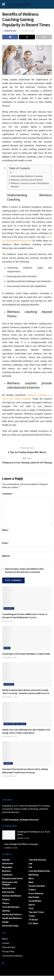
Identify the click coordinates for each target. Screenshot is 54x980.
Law (30, 868)
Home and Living (10, 930)
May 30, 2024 (7, 625)
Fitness (6, 907)
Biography (7, 871)
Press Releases (36, 897)
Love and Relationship (39, 875)
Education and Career (13, 883)
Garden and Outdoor (12, 919)
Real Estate (34, 901)
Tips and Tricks (36, 916)
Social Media (35, 905)
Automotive (8, 868)
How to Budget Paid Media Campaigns (21, 848)
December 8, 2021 (9, 780)
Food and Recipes (11, 911)
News (7, 652)
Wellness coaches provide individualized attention (30, 185)
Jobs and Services (37, 864)
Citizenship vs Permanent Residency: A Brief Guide (26, 658)
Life (30, 871)
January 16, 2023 (28, 31)
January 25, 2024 (9, 662)
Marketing (33, 879)
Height (5, 926)
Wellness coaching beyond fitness (27, 180)
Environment (8, 896)
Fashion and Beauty (12, 900)
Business (9, 612)
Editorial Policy (9, 951)
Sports (32, 909)
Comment (8, 498)
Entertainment (9, 892)
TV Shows (33, 924)
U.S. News (33, 927)
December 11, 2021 (10, 701)
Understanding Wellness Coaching (27, 176)
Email (6, 547)
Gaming (6, 915)
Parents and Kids (37, 890)
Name (6, 534)
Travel (32, 920)
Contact (6, 947)
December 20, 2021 (10, 741)
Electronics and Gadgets (10, 887)
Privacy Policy (8, 956)
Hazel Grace (10, 31)
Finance (8, 767)
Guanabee (19, 4)
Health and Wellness (15, 728)
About (5, 943)
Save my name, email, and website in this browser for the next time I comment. (24, 575)
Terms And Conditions (12, 960)
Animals (6, 864)
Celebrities (7, 879)
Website (6, 560)
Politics (32, 894)
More (31, 883)
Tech (31, 912)
